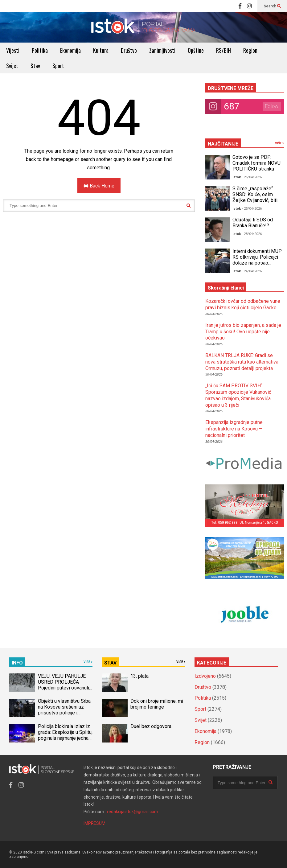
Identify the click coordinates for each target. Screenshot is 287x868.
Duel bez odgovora (151, 726)
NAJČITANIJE (223, 144)
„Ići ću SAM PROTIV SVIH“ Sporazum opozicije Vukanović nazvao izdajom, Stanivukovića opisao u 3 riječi (238, 395)
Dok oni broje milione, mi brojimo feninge (157, 704)
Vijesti (13, 50)
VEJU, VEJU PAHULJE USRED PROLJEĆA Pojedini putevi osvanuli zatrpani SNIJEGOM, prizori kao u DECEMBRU (65, 688)
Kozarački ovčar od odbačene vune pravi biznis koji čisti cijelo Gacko (243, 304)
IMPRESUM (94, 823)
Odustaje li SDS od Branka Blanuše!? (253, 223)
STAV (110, 663)
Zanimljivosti (162, 50)
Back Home (99, 186)
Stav (35, 66)
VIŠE (279, 143)
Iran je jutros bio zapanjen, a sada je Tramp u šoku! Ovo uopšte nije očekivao (243, 332)
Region (250, 50)
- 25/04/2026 (252, 209)
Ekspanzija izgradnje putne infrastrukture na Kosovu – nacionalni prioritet (234, 429)
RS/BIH (223, 50)
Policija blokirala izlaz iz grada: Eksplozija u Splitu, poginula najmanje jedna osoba (65, 735)
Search (272, 6)
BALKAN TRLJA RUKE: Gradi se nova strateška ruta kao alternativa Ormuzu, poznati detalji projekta (242, 362)
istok (237, 177)
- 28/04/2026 (252, 234)
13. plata (139, 676)
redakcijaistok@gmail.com (133, 812)
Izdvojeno (205, 676)
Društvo (129, 50)
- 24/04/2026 (252, 271)
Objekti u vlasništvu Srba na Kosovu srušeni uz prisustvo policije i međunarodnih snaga (64, 710)
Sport (58, 66)
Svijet (12, 66)
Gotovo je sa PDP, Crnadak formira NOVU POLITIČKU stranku (256, 163)
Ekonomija (70, 50)
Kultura (101, 50)
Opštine (196, 50)
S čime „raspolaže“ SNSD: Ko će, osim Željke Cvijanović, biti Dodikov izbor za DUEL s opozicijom (257, 200)
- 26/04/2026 (252, 177)
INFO (17, 663)
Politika (40, 50)
